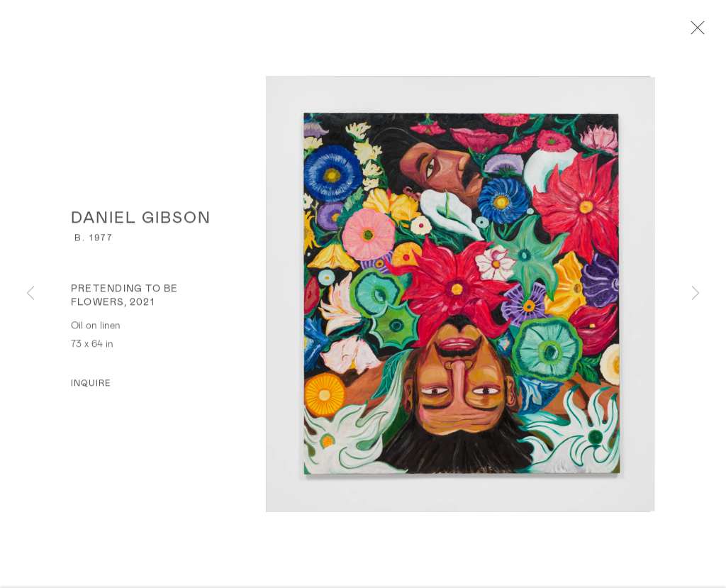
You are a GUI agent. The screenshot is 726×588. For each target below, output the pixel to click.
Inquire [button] (91, 384)
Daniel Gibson (141, 219)
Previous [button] (30, 294)
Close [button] (694, 32)
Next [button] (696, 294)
